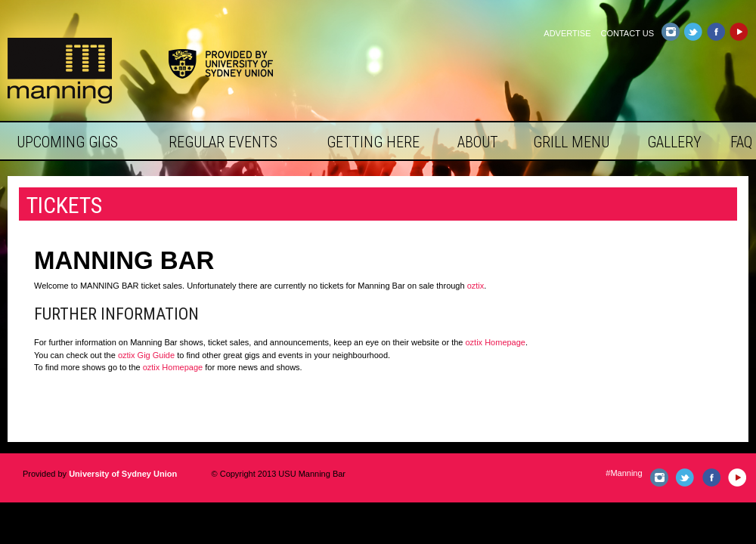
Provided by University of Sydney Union (221, 64)
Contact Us (628, 33)
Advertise (567, 33)
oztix (476, 286)
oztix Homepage (495, 342)
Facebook (716, 32)
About (478, 142)
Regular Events (223, 142)
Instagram (670, 32)
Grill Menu (571, 142)
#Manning (624, 473)
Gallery (674, 142)
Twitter (693, 32)
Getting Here (373, 142)
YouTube (738, 32)
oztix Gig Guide (146, 355)
